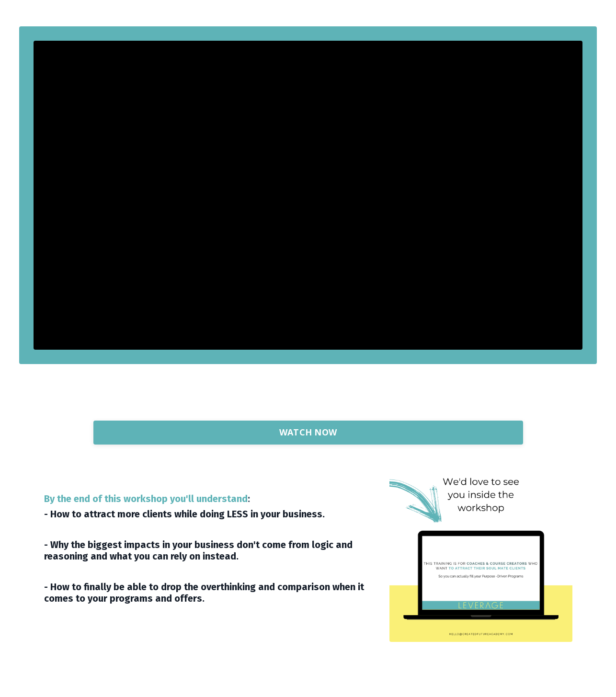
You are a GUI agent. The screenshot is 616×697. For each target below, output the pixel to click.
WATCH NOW (308, 432)
